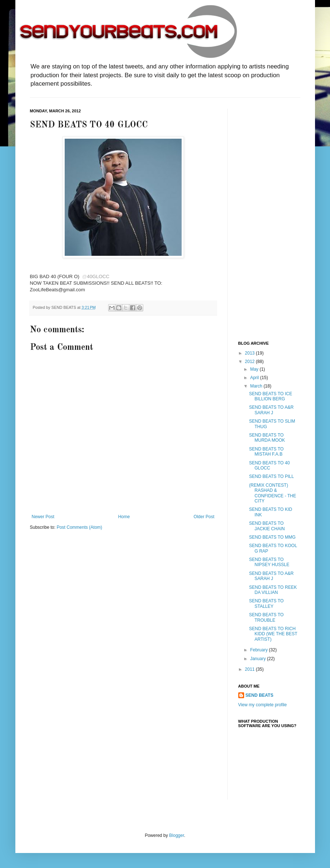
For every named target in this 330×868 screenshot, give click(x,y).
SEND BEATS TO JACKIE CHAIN (267, 526)
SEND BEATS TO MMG (272, 537)
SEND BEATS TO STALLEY (266, 603)
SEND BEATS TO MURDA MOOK (267, 438)
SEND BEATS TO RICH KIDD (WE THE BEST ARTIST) (273, 634)
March (257, 386)
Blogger (177, 835)
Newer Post (43, 517)
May (255, 369)
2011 (250, 669)
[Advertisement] (268, 218)
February (259, 650)
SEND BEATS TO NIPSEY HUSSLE (269, 562)
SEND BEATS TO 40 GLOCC (269, 465)
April (255, 378)
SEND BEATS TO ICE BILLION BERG (270, 396)
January (258, 659)
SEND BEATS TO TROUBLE (266, 617)
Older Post (204, 517)
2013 (250, 353)
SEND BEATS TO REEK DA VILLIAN (273, 590)
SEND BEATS (259, 695)
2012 (250, 362)
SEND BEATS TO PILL (271, 476)
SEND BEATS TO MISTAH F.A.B (266, 452)
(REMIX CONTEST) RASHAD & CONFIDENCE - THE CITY (272, 493)
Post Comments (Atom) (79, 527)
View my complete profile (263, 705)
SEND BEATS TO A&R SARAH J (271, 410)
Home (124, 517)
